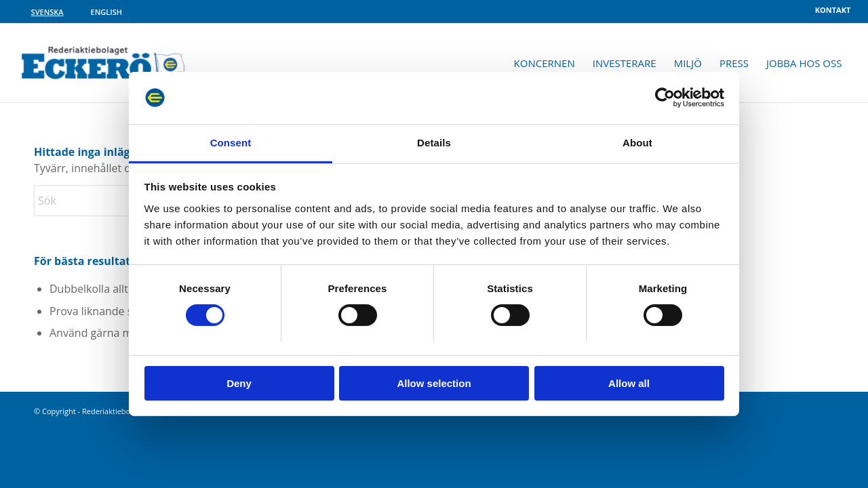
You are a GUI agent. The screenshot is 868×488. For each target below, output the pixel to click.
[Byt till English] (106, 12)
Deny (239, 383)
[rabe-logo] (103, 63)
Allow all (629, 383)
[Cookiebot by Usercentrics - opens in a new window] (665, 98)
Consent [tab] (231, 143)
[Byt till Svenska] (47, 12)
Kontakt (833, 10)
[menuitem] (830, 10)
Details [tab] (434, 143)
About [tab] (637, 143)
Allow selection (434, 383)
